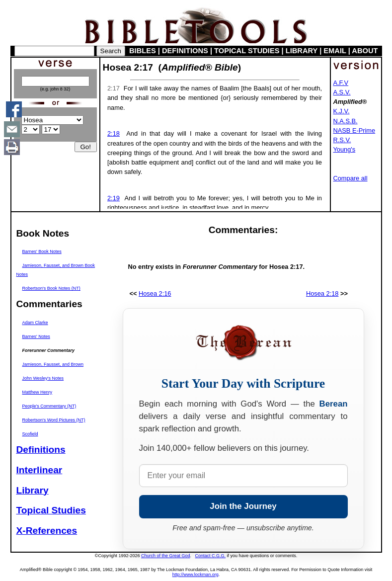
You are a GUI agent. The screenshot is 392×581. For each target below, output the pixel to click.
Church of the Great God (166, 556)
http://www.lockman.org (196, 575)
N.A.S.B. (346, 121)
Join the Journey (243, 506)
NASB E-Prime (354, 130)
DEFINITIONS (185, 51)
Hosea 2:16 (155, 293)
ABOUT (365, 51)
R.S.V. (342, 140)
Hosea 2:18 (322, 293)
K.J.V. (342, 111)
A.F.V (341, 83)
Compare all (351, 178)
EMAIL (335, 51)
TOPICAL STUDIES (247, 51)
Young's (345, 149)
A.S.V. (342, 92)
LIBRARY (302, 51)
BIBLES (143, 51)
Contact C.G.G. (211, 556)
